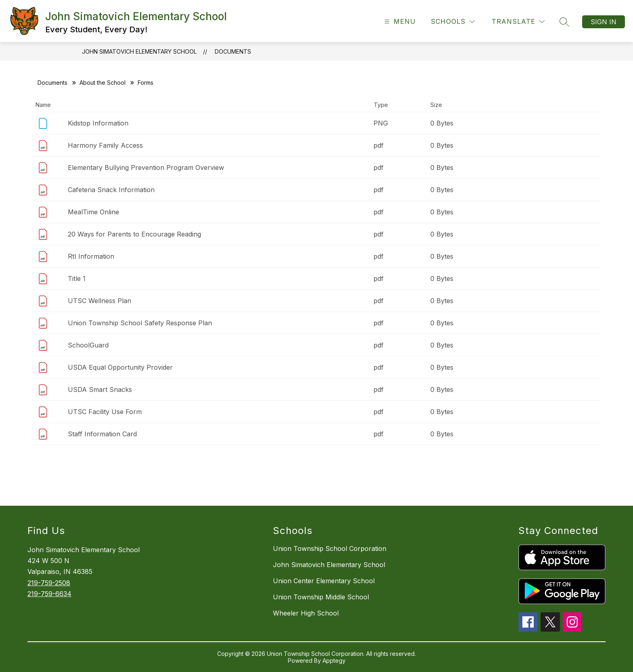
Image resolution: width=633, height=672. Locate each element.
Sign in (604, 22)
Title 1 (77, 278)
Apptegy (334, 660)
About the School (103, 83)
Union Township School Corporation (330, 548)
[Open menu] (399, 22)
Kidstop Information (98, 123)
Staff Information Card (102, 434)
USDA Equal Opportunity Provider (120, 367)
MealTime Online (93, 212)
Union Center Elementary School (324, 581)
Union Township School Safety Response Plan (140, 323)
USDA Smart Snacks (100, 389)
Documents (233, 51)
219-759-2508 (49, 583)
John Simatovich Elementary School (139, 51)
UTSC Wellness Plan (100, 301)
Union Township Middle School (321, 597)
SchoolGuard (88, 345)
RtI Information (91, 256)
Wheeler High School (306, 613)
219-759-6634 (49, 594)
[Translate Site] (518, 22)
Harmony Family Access (105, 145)
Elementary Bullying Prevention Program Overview (146, 167)
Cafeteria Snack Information (111, 190)
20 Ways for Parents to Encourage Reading (134, 234)
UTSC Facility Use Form (105, 412)
